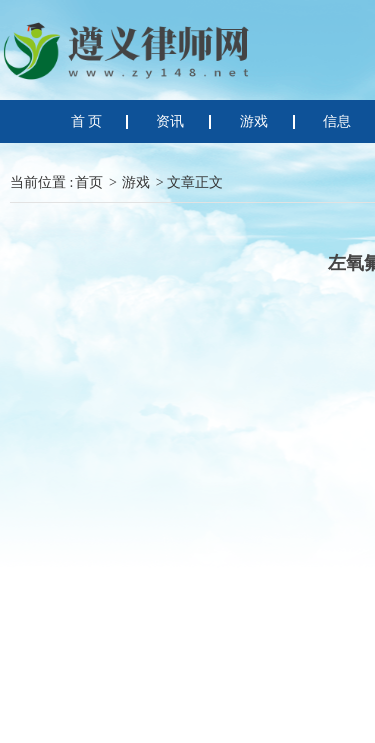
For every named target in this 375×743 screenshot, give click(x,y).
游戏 (136, 182)
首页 (89, 182)
